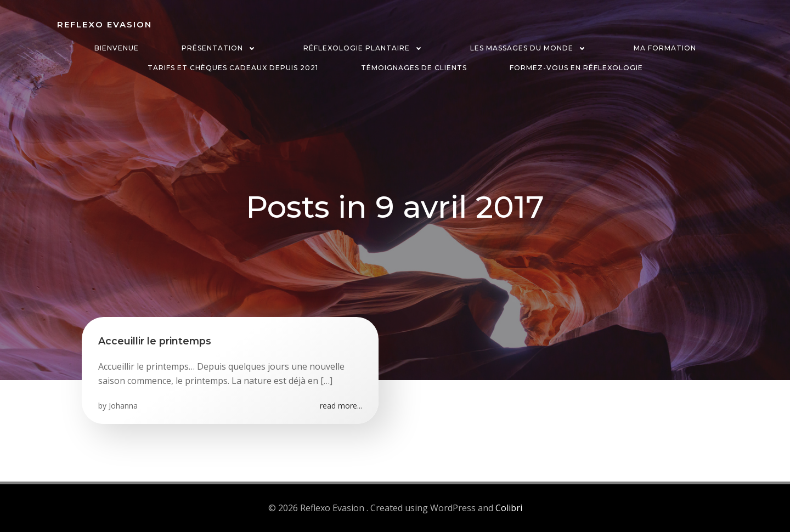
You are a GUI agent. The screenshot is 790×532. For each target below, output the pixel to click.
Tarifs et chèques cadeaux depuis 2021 (233, 68)
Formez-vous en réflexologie (576, 68)
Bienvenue (117, 48)
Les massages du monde (531, 48)
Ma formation (665, 48)
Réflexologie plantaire (365, 48)
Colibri (509, 508)
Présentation (221, 48)
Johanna (123, 406)
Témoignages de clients (414, 68)
